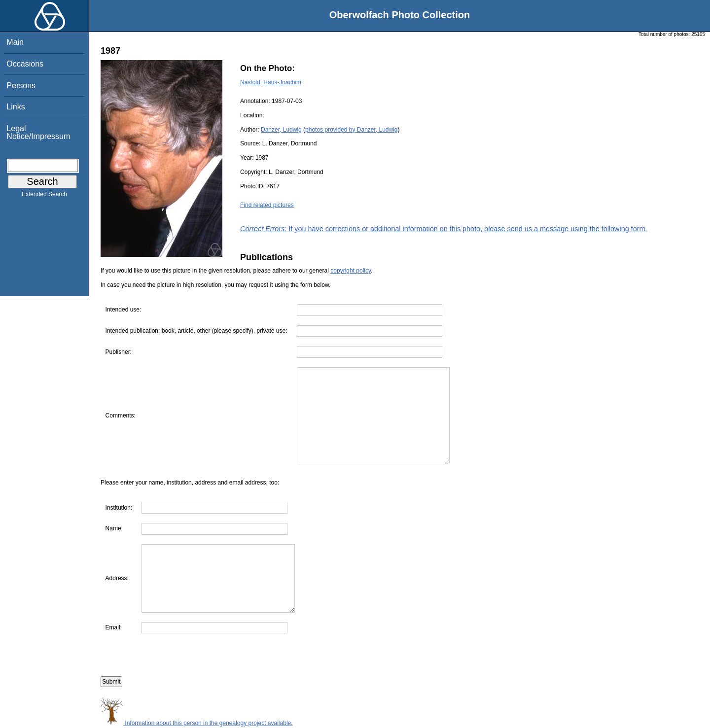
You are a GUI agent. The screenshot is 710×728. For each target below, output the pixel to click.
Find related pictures (267, 205)
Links (16, 107)
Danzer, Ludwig (281, 130)
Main (15, 42)
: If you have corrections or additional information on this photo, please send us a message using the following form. (444, 229)
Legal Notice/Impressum (38, 132)
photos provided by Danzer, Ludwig (351, 130)
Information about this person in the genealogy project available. (197, 723)
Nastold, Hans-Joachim (271, 82)
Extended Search (44, 196)
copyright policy (351, 271)
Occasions (25, 64)
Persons (21, 86)
